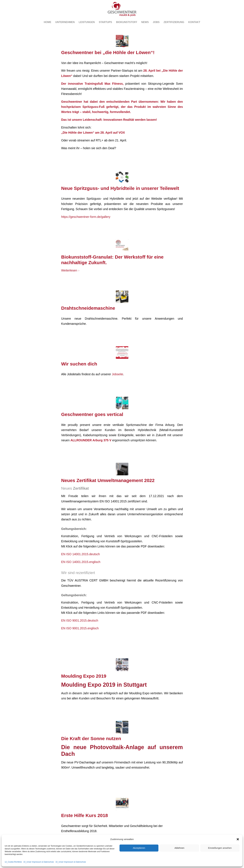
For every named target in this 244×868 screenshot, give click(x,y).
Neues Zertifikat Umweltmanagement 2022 (108, 480)
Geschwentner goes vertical (92, 414)
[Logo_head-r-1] (122, 9)
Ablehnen (179, 848)
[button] (238, 839)
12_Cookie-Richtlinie (13, 862)
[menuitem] (47, 22)
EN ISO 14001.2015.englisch (81, 562)
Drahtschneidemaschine (88, 308)
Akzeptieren (139, 848)
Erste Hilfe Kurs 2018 (84, 815)
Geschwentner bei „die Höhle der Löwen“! (108, 52)
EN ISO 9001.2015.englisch (80, 628)
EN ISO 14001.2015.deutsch (81, 554)
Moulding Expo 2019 (84, 676)
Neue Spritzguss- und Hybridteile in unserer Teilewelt (120, 188)
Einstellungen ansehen (220, 848)
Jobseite (118, 374)
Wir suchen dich (79, 364)
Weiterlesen (71, 270)
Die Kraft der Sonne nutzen (91, 738)
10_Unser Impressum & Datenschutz (39, 862)
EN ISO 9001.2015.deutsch (80, 620)
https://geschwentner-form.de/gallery (86, 217)
